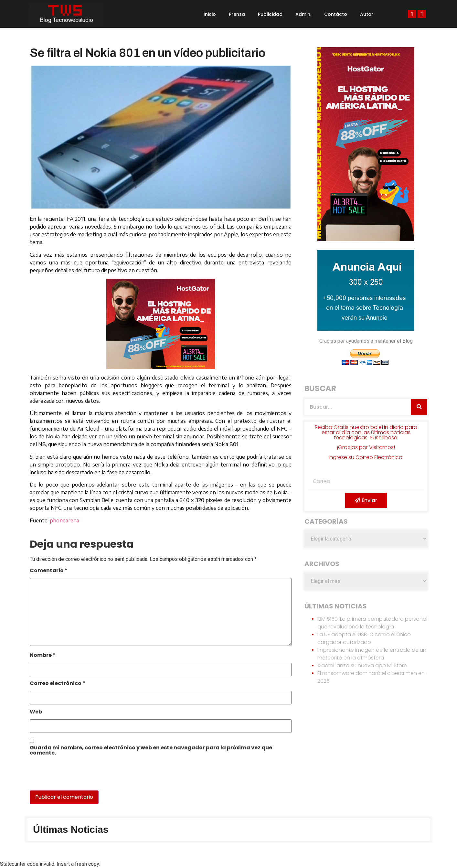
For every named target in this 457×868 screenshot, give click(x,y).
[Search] (419, 407)
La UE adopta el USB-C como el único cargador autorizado (364, 638)
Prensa (237, 14)
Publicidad (270, 14)
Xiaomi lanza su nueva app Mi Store (362, 665)
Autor (367, 14)
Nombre (43, 656)
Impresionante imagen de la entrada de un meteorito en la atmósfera (372, 654)
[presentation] (74, 777)
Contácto (336, 14)
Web (36, 712)
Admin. (303, 14)
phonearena (64, 520)
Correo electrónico (58, 684)
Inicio (210, 14)
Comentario (49, 571)
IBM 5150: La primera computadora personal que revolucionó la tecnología (372, 623)
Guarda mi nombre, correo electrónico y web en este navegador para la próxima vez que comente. (151, 751)
